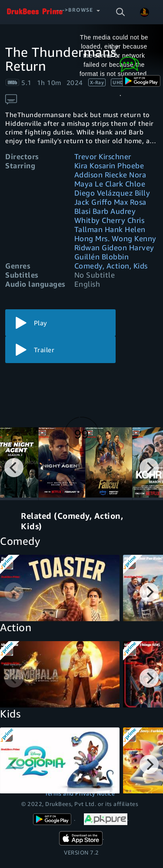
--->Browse (75, 10)
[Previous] (14, 468)
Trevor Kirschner (103, 156)
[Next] (149, 468)
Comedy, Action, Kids (111, 266)
